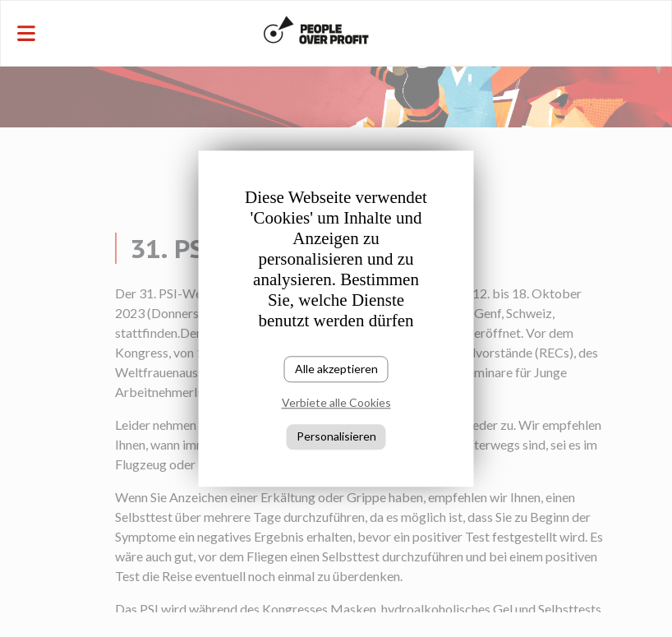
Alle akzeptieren (336, 369)
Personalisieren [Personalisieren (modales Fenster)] (336, 436)
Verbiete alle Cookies (336, 403)
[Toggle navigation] (113, 33)
